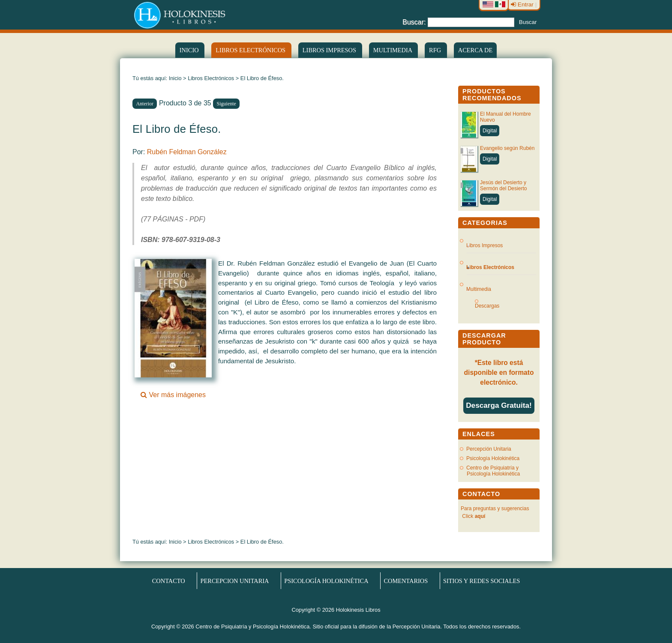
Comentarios (406, 580)
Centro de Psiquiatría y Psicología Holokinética (493, 471)
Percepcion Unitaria (235, 580)
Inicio (190, 50)
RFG (436, 50)
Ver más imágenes (173, 391)
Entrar (523, 4)
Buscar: (414, 22)
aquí (480, 516)
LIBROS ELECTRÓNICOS (251, 50)
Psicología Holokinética (493, 458)
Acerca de (475, 50)
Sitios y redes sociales (481, 580)
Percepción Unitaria (489, 449)
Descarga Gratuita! (499, 405)
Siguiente (226, 104)
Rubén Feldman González (187, 152)
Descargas (490, 306)
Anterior (145, 104)
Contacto (169, 580)
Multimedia (393, 50)
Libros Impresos (330, 50)
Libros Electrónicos (211, 78)
